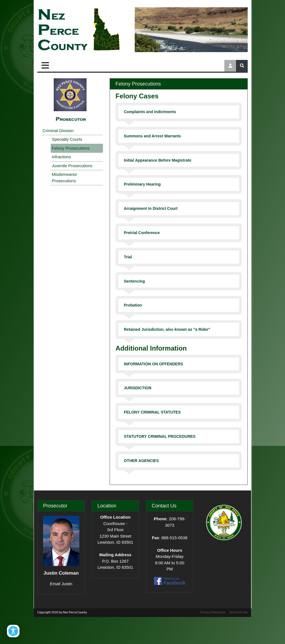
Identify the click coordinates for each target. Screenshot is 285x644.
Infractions (61, 157)
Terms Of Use (239, 612)
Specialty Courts (67, 139)
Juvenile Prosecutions (72, 166)
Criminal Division (58, 131)
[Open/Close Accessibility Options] (13, 631)
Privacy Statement (212, 612)
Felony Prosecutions (71, 148)
